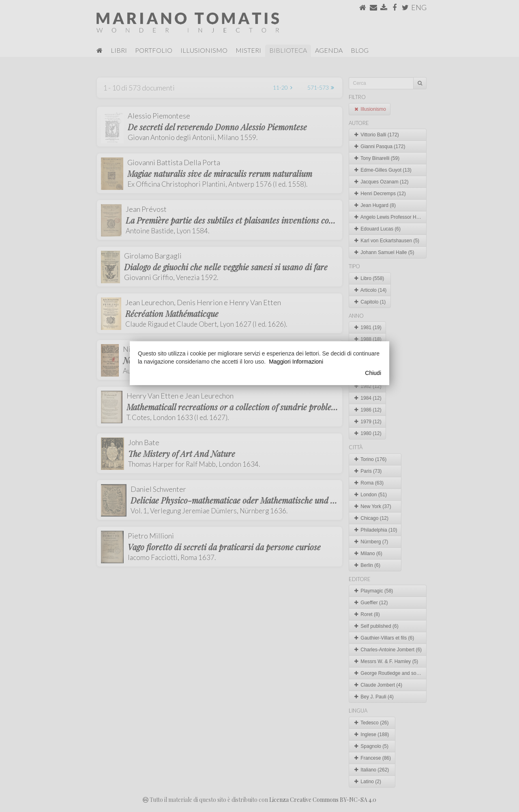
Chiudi (373, 373)
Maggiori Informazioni (296, 362)
